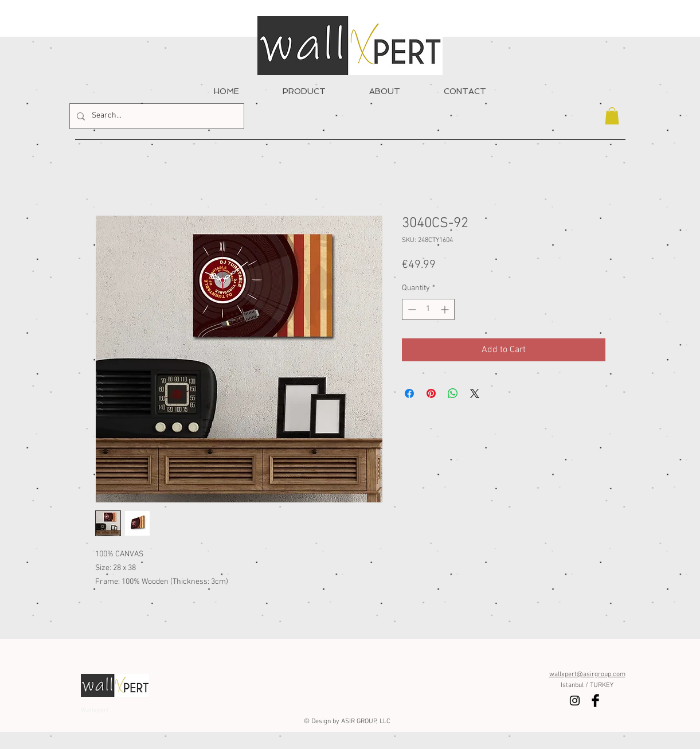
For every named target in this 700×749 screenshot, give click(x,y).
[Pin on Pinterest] (431, 393)
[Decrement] (411, 309)
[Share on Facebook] (409, 393)
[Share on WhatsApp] (453, 393)
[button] (612, 116)
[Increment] (446, 309)
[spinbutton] (428, 309)
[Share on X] (475, 393)
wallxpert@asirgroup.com (587, 674)
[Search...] (156, 116)
